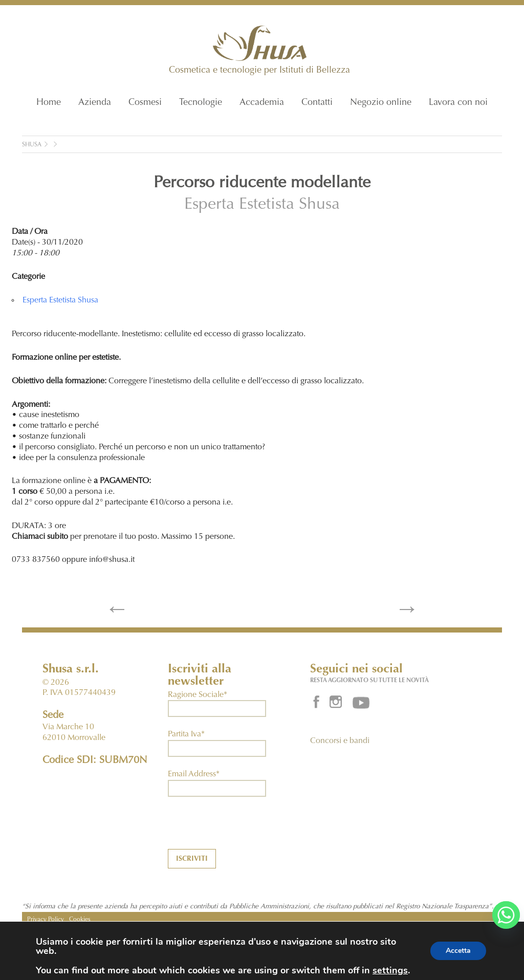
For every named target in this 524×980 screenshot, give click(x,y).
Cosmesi (145, 103)
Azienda (95, 103)
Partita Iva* (186, 734)
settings (390, 970)
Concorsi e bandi (340, 741)
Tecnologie (201, 103)
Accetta (458, 951)
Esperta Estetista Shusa (262, 205)
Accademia (262, 103)
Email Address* (194, 774)
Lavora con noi (458, 103)
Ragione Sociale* (198, 695)
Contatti (317, 103)
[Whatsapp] (506, 915)
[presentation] (246, 829)
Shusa (32, 145)
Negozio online (381, 103)
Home (49, 103)
